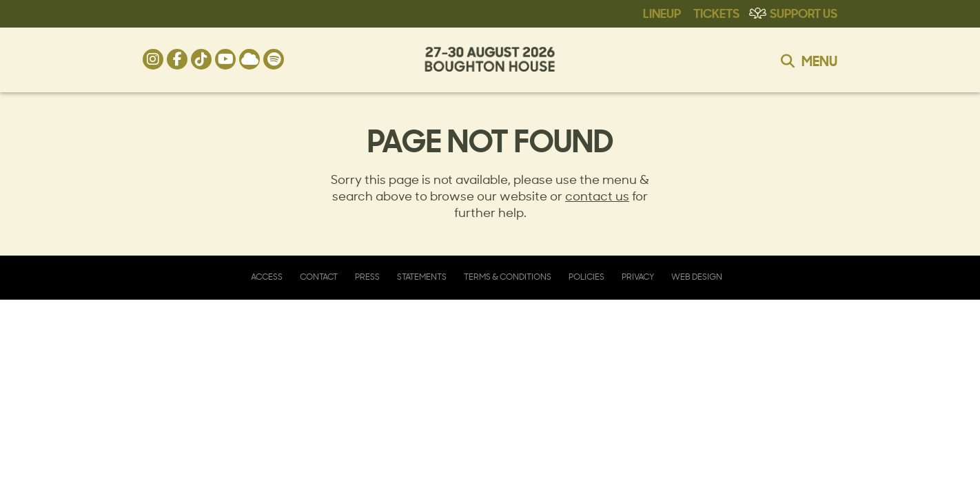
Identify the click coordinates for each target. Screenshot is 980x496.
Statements (422, 277)
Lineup (662, 12)
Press (367, 277)
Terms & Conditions (508, 277)
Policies (586, 277)
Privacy (638, 277)
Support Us (804, 12)
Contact (319, 277)
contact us (597, 196)
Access (267, 277)
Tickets (716, 12)
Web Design (697, 277)
